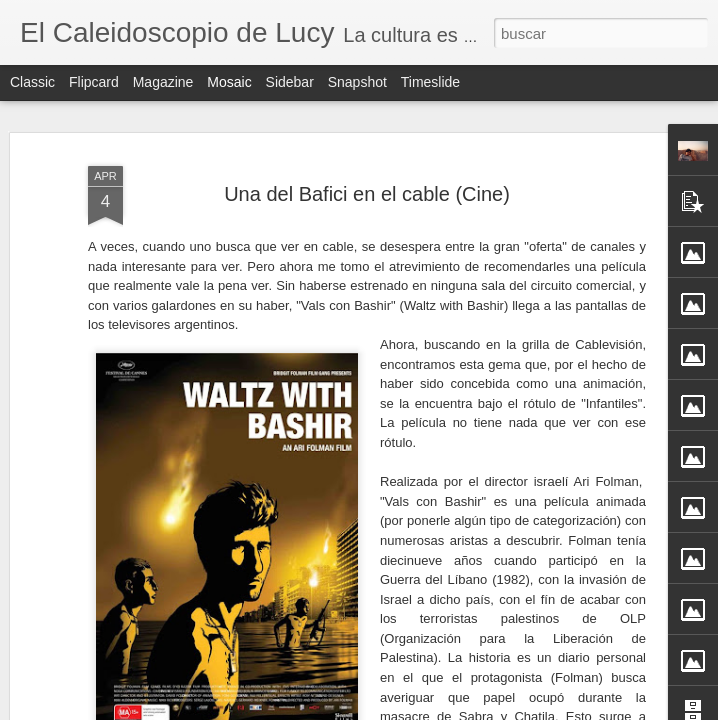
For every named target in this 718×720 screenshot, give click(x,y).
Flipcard (94, 82)
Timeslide (430, 82)
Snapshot (357, 82)
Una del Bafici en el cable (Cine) (367, 187)
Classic (32, 82)
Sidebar (290, 82)
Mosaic (229, 82)
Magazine (163, 82)
